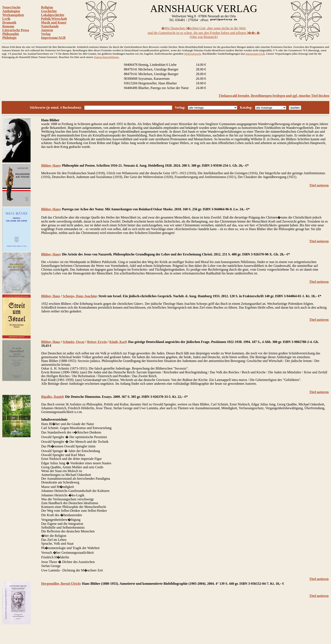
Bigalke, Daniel (52, 397)
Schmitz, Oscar (74, 342)
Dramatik (9, 22)
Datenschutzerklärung (106, 57)
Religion (47, 7)
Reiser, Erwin (97, 342)
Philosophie (11, 34)
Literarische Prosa (16, 30)
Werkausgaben (13, 15)
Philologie (9, 38)
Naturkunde (50, 26)
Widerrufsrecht (193, 54)
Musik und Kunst (54, 22)
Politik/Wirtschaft (54, 19)
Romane (8, 26)
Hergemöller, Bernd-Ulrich (61, 584)
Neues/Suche (11, 7)
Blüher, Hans (51, 165)
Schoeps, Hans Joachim (80, 296)
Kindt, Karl (118, 342)
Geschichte (49, 11)
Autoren (47, 30)
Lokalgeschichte (53, 15)
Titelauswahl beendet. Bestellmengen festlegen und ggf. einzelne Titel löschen (274, 96)
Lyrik (6, 19)
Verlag (46, 34)
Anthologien (11, 11)
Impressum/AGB (53, 38)
